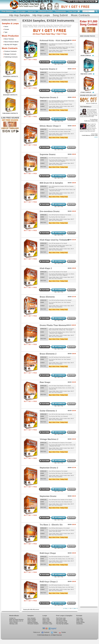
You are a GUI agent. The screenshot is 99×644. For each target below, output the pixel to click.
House (61, 48)
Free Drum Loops (61, 620)
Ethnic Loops (46, 620)
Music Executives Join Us (16, 621)
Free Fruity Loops (61, 618)
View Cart (74, 12)
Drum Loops (46, 618)
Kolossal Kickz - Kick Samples (54, 40)
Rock (67, 47)
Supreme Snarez (48, 154)
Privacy (16, 622)
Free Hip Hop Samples (62, 624)
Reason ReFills (80, 622)
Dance (64, 47)
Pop (50, 47)
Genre (6, 27)
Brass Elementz (47, 297)
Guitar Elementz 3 (48, 411)
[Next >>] (76, 609)
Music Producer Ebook (12, 42)
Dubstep (60, 47)
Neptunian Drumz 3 (49, 97)
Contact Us (12, 618)
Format (7, 29)
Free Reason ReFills (62, 621)
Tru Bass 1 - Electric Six (51, 525)
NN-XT (72, 51)
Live (69, 47)
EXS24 (61, 51)
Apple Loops (80, 620)
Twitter (54, 632)
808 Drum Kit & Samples (51, 183)
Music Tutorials (9, 39)
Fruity (55, 52)
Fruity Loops (80, 621)
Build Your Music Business (17, 620)
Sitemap (12, 624)
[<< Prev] (65, 609)
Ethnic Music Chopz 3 (50, 126)
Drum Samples (32, 618)
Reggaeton (65, 48)
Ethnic (62, 132)
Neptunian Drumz (48, 496)
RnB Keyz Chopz (48, 553)
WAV (50, 52)
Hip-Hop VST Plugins (11, 45)
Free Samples (8, 11)
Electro (67, 75)
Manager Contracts (10, 54)
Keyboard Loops (47, 622)
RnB (56, 47)
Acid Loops (79, 618)
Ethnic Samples (32, 620)
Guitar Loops (46, 621)
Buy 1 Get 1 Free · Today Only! (58, 54)
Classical (66, 132)
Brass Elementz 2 (48, 354)
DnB (58, 48)
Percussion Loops (47, 624)
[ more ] (96, 137)
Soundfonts (60, 52)
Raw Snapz (45, 382)
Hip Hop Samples (19, 15)
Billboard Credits (45, 11)
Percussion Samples (33, 624)
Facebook (45, 632)
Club (50, 48)
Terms (11, 622)
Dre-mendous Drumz (50, 211)
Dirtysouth (54, 48)
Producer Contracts (11, 51)
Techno (73, 47)
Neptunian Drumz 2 (49, 468)
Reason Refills (52, 51)
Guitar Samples (32, 621)
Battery (58, 51)
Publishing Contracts (11, 57)
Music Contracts (80, 15)
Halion (69, 51)
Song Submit (60, 15)
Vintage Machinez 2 (49, 439)
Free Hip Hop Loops (62, 622)
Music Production (10, 36)
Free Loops (21, 11)
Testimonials (61, 11)
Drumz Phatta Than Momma (53, 325)
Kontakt (65, 51)
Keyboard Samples (33, 622)
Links (16, 624)
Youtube (62, 632)
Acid (53, 52)
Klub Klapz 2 (46, 268)
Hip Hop (53, 47)
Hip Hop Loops (41, 15)
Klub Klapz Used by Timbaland (54, 240)
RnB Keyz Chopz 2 (49, 582)
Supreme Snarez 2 (48, 69)
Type (6, 32)
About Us (32, 11)
